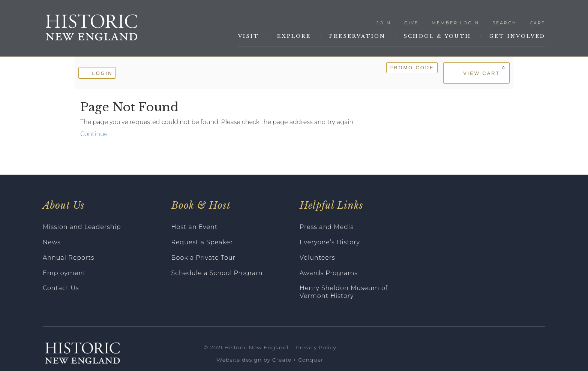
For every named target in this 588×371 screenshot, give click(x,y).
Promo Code (412, 68)
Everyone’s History (330, 242)
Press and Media (327, 227)
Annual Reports (69, 258)
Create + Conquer (298, 360)
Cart (538, 23)
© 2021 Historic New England (246, 347)
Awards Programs (329, 273)
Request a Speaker (202, 242)
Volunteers (317, 258)
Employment (64, 273)
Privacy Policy (316, 347)
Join (384, 23)
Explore (294, 36)
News (52, 242)
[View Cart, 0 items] (476, 73)
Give (411, 23)
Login (97, 73)
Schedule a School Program (217, 273)
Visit (249, 36)
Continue (94, 134)
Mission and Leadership (82, 227)
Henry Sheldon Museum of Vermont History (344, 292)
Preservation (357, 36)
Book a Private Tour (203, 258)
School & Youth (437, 36)
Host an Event (195, 227)
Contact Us (61, 288)
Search (504, 23)
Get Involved (517, 36)
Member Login (455, 23)
